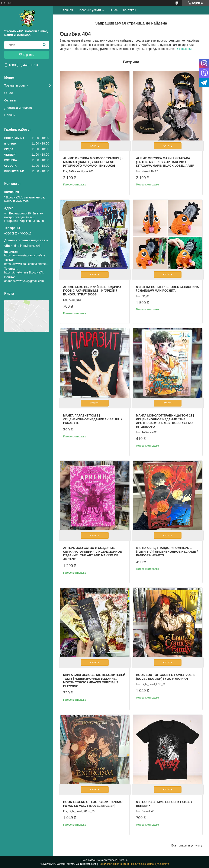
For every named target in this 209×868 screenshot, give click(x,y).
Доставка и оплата (18, 108)
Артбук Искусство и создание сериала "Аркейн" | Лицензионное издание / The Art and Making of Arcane (92, 553)
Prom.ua (123, 860)
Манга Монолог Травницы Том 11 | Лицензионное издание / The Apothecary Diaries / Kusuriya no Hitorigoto (165, 421)
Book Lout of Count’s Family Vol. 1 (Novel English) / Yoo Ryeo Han (165, 677)
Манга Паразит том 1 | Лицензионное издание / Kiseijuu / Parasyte (93, 419)
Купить (95, 146)
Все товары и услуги (185, 845)
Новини (10, 115)
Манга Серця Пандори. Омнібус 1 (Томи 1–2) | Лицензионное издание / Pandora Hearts (167, 552)
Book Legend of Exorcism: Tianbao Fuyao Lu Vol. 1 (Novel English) (93, 804)
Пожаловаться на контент (114, 864)
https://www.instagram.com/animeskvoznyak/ (34, 255)
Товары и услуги (16, 85)
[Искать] (44, 45)
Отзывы (10, 100)
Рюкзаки (185, 49)
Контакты (129, 10)
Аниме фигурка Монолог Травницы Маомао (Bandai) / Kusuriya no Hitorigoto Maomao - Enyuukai (93, 162)
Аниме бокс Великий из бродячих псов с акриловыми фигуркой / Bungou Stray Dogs (92, 291)
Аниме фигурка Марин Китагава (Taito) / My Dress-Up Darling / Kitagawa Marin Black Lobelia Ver (165, 162)
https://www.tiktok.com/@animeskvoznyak (32, 264)
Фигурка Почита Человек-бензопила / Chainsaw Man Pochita (168, 289)
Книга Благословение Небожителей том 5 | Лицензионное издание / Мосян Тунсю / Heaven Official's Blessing (94, 681)
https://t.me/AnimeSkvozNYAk (24, 272)
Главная (67, 10)
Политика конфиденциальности (150, 864)
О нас (9, 93)
